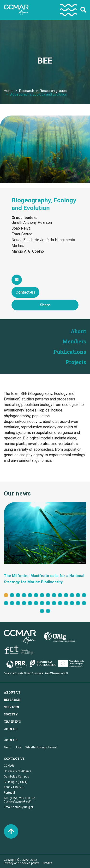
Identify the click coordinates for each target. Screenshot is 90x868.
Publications (70, 351)
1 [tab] (6, 594)
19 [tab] (30, 602)
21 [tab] (42, 602)
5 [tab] (30, 594)
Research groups (53, 91)
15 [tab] (6, 602)
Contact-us (25, 292)
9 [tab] (54, 594)
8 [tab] (48, 594)
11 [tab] (66, 594)
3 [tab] (18, 594)
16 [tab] (12, 602)
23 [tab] (54, 602)
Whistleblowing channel (41, 746)
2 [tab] (12, 594)
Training (12, 721)
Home (9, 91)
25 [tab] (66, 602)
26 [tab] (72, 602)
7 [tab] (42, 594)
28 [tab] (84, 602)
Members (74, 341)
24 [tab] (60, 602)
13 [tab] (78, 594)
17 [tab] (18, 602)
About (78, 331)
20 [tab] (36, 602)
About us (12, 691)
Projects (76, 361)
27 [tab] (78, 602)
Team (8, 746)
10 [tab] (60, 594)
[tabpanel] (45, 543)
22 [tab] (48, 602)
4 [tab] (24, 594)
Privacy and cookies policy (21, 862)
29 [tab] (42, 610)
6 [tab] (36, 594)
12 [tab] (72, 594)
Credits (48, 862)
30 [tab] (48, 610)
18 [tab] (24, 602)
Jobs (18, 746)
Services (11, 706)
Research (27, 91)
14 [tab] (84, 594)
